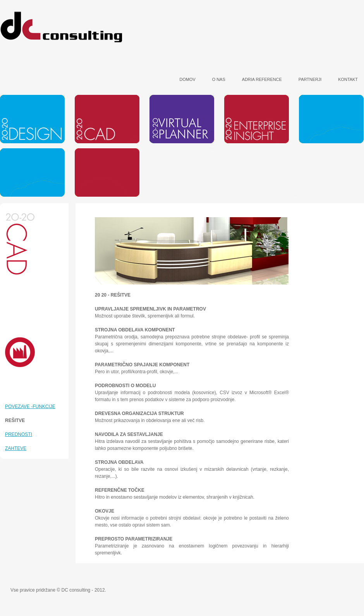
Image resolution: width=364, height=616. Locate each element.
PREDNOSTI (19, 434)
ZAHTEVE (16, 448)
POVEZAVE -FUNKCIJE (30, 407)
